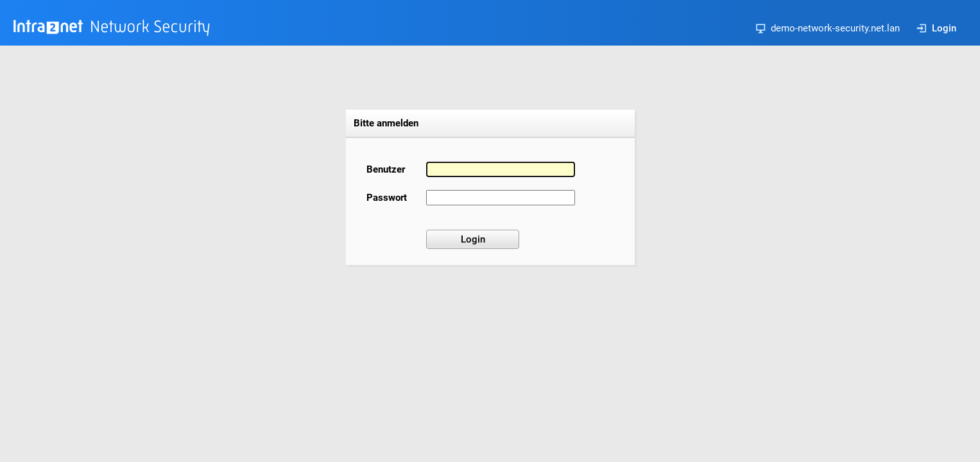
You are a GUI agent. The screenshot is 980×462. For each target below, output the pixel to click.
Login (936, 28)
